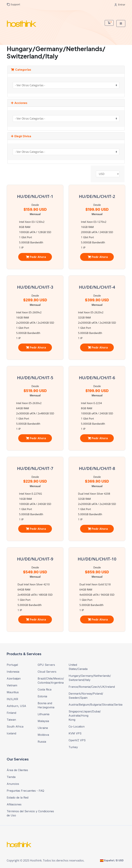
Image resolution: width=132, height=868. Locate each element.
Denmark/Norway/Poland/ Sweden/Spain (81, 696)
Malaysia (43, 721)
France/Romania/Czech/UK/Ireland (81, 687)
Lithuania (43, 714)
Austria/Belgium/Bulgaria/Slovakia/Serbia (81, 705)
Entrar (120, 5)
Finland (11, 713)
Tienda (11, 777)
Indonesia (13, 672)
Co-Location (77, 727)
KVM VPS (75, 733)
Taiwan (11, 720)
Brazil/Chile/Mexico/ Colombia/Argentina (51, 681)
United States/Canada (78, 667)
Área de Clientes (17, 770)
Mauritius (13, 692)
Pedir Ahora (36, 257)
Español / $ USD (112, 860)
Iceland (11, 733)
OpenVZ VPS (77, 740)
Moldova (43, 735)
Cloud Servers (47, 672)
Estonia (42, 696)
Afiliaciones (14, 804)
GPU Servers (46, 665)
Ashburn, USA (16, 706)
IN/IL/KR (12, 699)
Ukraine (43, 728)
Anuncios (13, 784)
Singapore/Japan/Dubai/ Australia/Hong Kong (81, 716)
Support (13, 5)
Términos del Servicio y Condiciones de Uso (30, 813)
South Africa (15, 727)
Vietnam (12, 685)
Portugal (12, 665)
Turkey (73, 747)
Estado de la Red (18, 798)
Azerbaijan (14, 678)
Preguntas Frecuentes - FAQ (25, 791)
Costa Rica (45, 689)
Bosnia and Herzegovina (46, 705)
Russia (42, 742)
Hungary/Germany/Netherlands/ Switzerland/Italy (81, 678)
